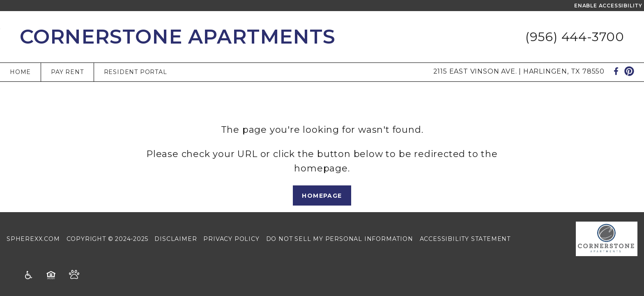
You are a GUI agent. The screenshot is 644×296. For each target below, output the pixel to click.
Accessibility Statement (465, 239)
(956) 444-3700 (575, 37)
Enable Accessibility (608, 6)
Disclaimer (176, 239)
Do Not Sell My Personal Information (340, 239)
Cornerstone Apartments (178, 37)
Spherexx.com (33, 239)
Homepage (322, 196)
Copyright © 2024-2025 (107, 239)
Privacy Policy (231, 239)
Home (20, 72)
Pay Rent (67, 72)
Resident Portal (136, 72)
